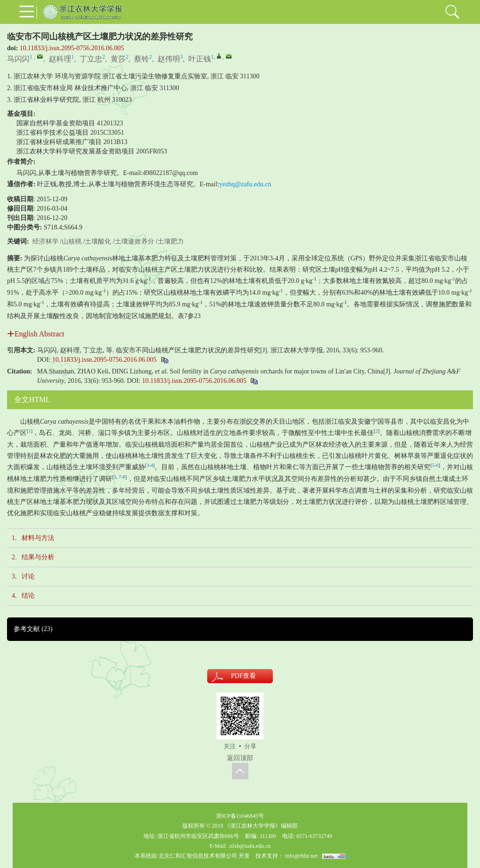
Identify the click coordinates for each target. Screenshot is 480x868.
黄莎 (118, 59)
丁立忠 (91, 59)
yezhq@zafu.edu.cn (245, 184)
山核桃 (72, 241)
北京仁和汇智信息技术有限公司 (198, 856)
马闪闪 (18, 59)
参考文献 (33, 629)
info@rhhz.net (301, 856)
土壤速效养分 (135, 241)
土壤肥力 (171, 241)
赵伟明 (169, 59)
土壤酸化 (98, 241)
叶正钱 (200, 59)
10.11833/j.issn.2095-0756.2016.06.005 (72, 48)
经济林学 (45, 241)
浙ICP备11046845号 (240, 816)
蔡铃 (142, 59)
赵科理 (60, 59)
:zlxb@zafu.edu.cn (249, 846)
